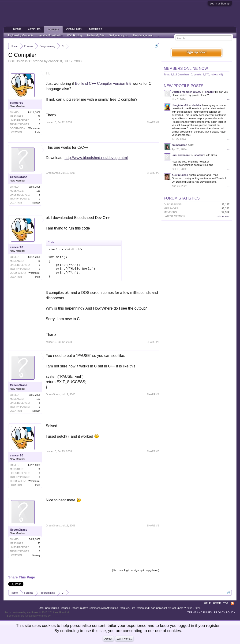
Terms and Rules (199, 612)
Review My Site (95, 35)
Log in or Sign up (220, 4)
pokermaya (223, 216)
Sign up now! (197, 52)
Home (17, 29)
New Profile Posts (184, 86)
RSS (232, 603)
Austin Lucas (180, 175)
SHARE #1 (153, 122)
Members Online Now (186, 68)
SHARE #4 (153, 394)
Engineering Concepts (20, 35)
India (38, 132)
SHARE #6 (153, 526)
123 (39, 191)
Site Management (142, 35)
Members (96, 29)
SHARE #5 (153, 451)
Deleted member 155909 (186, 92)
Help (208, 603)
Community (74, 29)
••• (228, 99)
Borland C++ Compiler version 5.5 (103, 83)
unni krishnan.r (181, 155)
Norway (36, 203)
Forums (53, 30)
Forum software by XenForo (37, 612)
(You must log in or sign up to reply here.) (136, 570)
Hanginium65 (180, 105)
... (158, 35)
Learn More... (124, 639)
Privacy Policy (225, 612)
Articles (34, 29)
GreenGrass (19, 177)
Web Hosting (74, 35)
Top (226, 603)
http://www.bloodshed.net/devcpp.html (96, 158)
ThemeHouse (59, 616)
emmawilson (180, 145)
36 (39, 117)
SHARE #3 (153, 342)
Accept (108, 639)
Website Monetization (50, 35)
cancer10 (55, 61)
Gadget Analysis (118, 35)
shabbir (210, 92)
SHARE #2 (153, 173)
